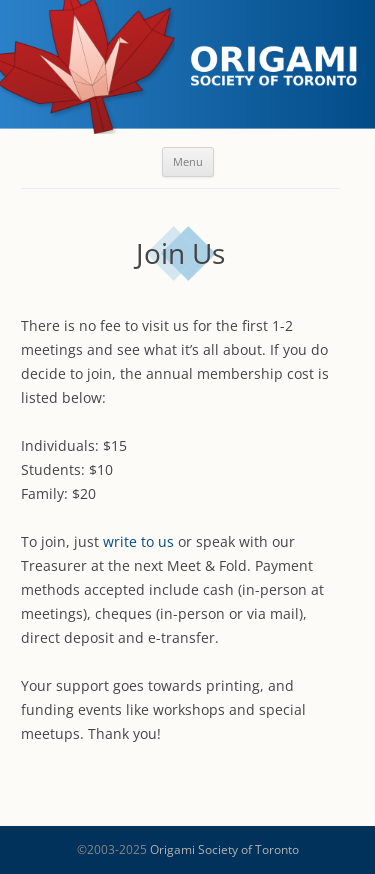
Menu (188, 161)
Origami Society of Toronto (224, 849)
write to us (138, 541)
